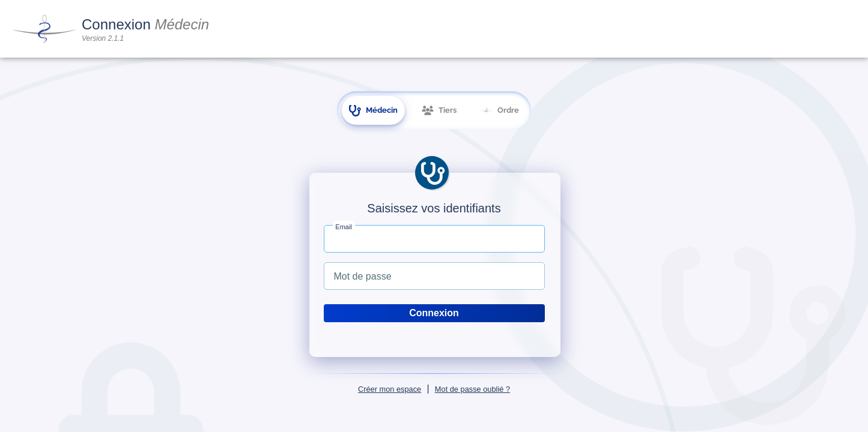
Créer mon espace (390, 389)
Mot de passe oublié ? (472, 389)
